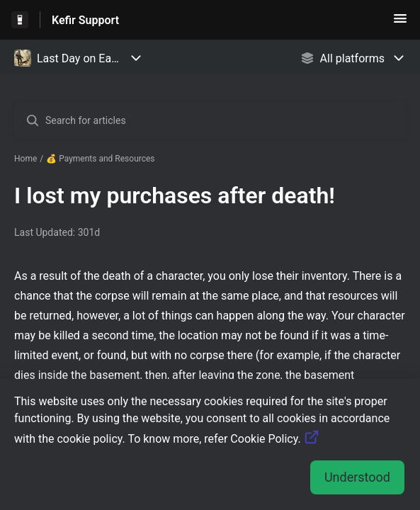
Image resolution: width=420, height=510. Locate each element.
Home (25, 159)
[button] (400, 23)
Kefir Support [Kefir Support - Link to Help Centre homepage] (85, 20)
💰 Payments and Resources (100, 159)
